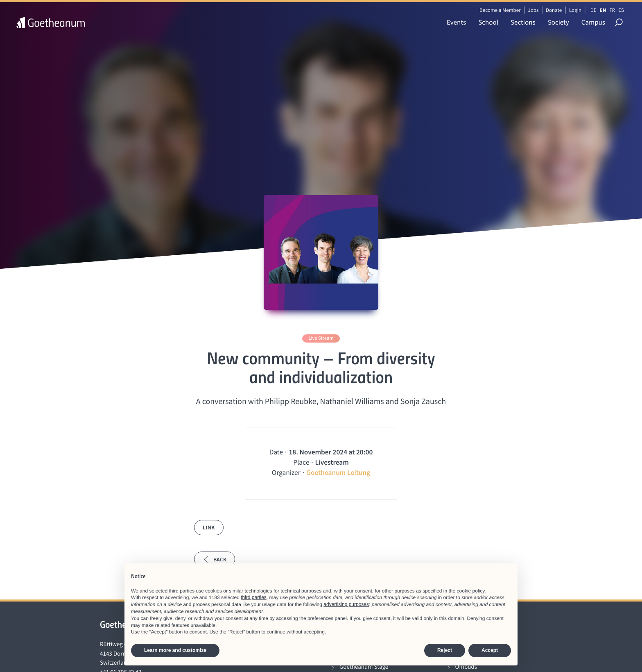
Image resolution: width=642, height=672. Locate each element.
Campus (593, 22)
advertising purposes (346, 604)
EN (603, 10)
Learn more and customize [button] (175, 650)
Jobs (533, 10)
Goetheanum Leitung (338, 472)
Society (558, 22)
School (488, 22)
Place (301, 462)
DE (593, 10)
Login (575, 10)
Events (456, 22)
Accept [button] (490, 650)
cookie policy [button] (471, 591)
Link (209, 527)
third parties (254, 597)
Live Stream (321, 338)
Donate (554, 10)
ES (621, 10)
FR (612, 10)
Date (276, 452)
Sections (523, 22)
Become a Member (500, 10)
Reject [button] (445, 650)
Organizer (286, 472)
